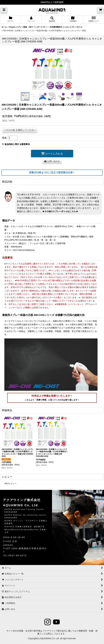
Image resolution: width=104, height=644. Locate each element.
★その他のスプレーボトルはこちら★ (60, 211)
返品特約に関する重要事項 (16, 144)
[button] (4, 11)
